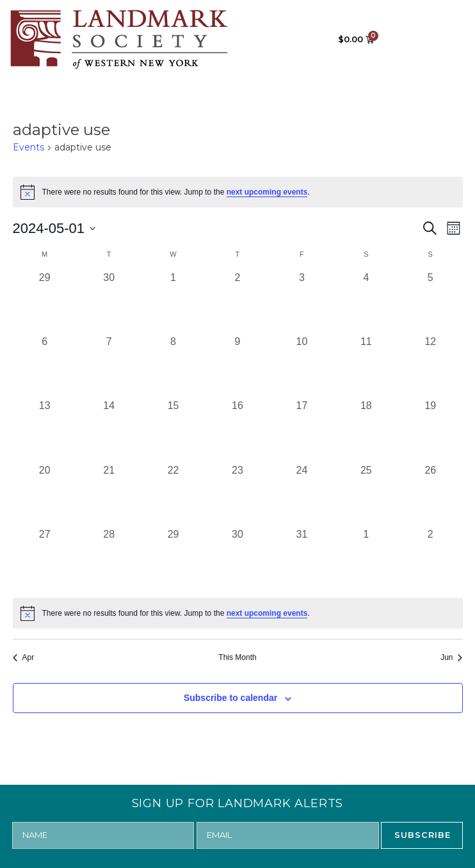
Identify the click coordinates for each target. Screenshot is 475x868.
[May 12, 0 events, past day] (430, 366)
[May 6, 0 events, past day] (45, 366)
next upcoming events (267, 192)
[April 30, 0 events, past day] (109, 302)
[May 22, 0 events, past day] (173, 495)
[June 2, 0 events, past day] (430, 559)
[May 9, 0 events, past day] (237, 366)
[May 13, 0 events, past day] (45, 430)
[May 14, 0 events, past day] (109, 430)
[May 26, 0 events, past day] (430, 495)
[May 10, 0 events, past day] (302, 366)
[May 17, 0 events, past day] (302, 430)
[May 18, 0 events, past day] (366, 430)
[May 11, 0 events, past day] (366, 366)
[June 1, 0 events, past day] (366, 559)
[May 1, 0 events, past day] (173, 302)
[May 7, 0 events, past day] (109, 366)
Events (28, 147)
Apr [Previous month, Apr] (24, 657)
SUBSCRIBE (423, 835)
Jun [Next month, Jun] (451, 657)
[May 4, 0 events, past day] (366, 302)
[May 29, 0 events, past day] (173, 559)
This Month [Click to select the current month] (237, 657)
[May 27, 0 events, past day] (45, 559)
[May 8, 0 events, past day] (173, 366)
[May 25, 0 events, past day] (366, 495)
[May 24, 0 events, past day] (302, 495)
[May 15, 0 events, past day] (173, 430)
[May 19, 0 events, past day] (430, 430)
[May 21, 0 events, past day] (109, 495)
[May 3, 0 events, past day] (302, 302)
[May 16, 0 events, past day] (237, 430)
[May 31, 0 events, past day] (302, 559)
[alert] (238, 192)
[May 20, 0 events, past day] (45, 495)
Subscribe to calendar (230, 698)
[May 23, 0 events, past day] (237, 495)
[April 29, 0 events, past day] (45, 302)
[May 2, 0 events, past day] (237, 302)
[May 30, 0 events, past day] (237, 559)
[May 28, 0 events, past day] (109, 559)
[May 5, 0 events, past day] (430, 302)
